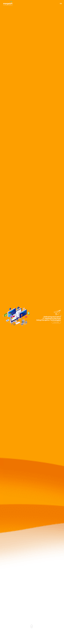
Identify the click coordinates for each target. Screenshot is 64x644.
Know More (56, 312)
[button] (3, 305)
